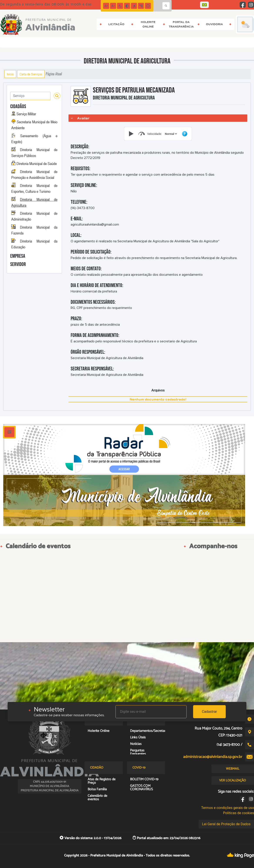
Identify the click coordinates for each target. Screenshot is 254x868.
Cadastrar (209, 712)
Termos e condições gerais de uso (228, 808)
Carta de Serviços (31, 74)
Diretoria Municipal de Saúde (37, 163)
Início (10, 74)
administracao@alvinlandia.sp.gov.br (213, 757)
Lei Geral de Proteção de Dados (226, 824)
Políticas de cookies (239, 813)
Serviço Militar (26, 114)
